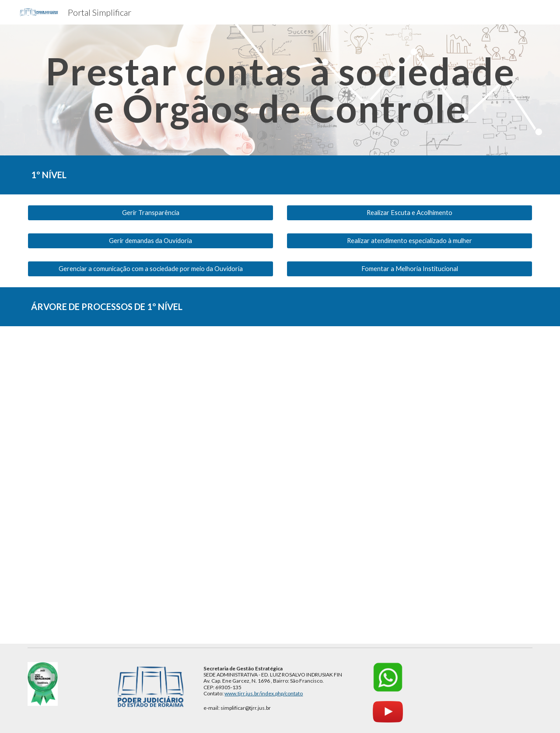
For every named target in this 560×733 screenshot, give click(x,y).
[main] (280, 90)
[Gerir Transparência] (150, 213)
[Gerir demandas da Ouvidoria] (150, 241)
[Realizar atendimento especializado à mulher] (409, 241)
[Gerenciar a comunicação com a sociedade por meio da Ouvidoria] (150, 269)
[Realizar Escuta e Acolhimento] (409, 213)
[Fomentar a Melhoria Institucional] (409, 269)
